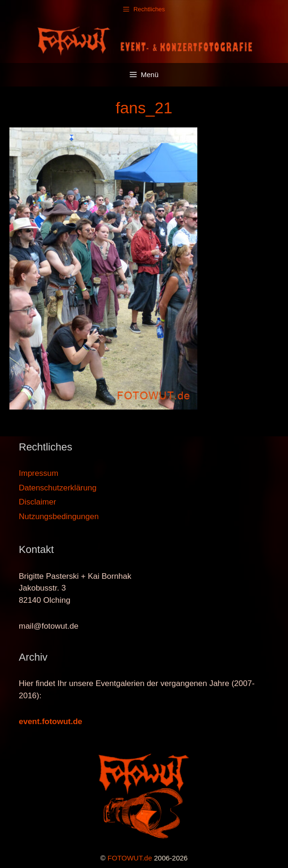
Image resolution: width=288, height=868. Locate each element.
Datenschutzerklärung (58, 488)
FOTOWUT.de (130, 858)
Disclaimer (37, 502)
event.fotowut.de (51, 722)
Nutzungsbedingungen (59, 517)
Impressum (39, 473)
